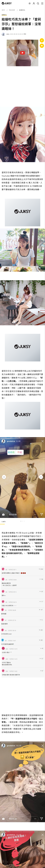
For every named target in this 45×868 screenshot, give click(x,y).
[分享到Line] (42, 46)
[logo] (7, 3)
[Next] (41, 477)
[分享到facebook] (42, 40)
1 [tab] (21, 521)
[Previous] (4, 477)
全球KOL (4, 15)
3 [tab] (24, 521)
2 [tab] (23, 521)
